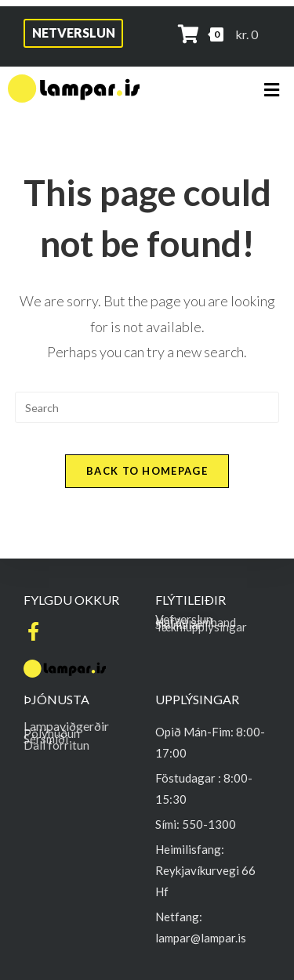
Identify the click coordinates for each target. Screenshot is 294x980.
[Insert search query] (147, 407)
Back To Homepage (147, 471)
